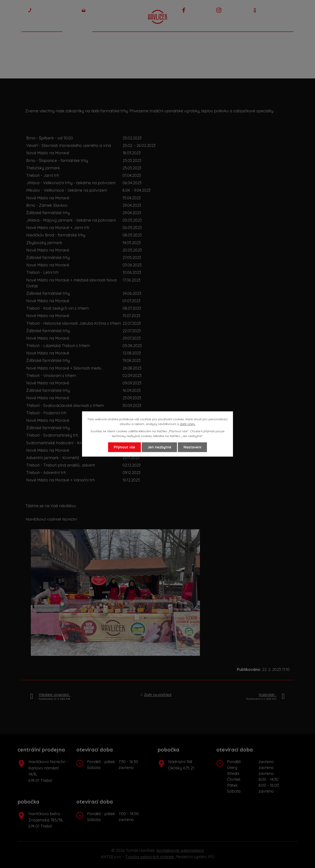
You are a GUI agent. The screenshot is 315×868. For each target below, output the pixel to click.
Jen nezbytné (159, 447)
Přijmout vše (124, 447)
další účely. (188, 424)
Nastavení (192, 447)
